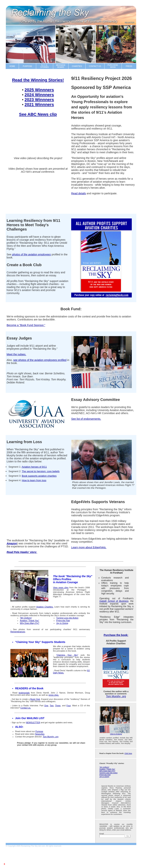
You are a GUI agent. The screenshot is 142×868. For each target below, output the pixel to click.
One (46, 706)
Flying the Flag (105, 775)
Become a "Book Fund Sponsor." (26, 325)
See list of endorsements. (86, 419)
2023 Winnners (39, 100)
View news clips (61, 588)
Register (130, 23)
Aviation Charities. (45, 607)
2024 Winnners (39, 95)
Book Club (35, 699)
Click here (128, 753)
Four (69, 706)
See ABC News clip (38, 114)
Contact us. (26, 708)
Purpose (39, 731)
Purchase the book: (116, 635)
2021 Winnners (39, 105)
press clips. (54, 695)
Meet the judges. (16, 354)
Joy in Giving (104, 777)
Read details (79, 193)
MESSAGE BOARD (61, 66)
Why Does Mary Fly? (107, 771)
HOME (12, 66)
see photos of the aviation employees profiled (40, 360)
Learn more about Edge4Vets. (89, 547)
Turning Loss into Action (108, 773)
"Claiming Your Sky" (67, 655)
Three (58, 706)
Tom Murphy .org (116, 696)
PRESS (129, 66)
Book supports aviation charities (39, 476)
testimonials (24, 693)
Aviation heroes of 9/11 (34, 467)
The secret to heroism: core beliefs (41, 471)
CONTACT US (95, 66)
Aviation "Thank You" (107, 769)
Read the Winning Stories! (38, 80)
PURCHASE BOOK (113, 66)
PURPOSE (28, 66)
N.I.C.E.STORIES (45, 66)
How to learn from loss (34, 480)
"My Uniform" (104, 767)
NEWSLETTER (33, 722)
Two (52, 706)
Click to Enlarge (116, 734)
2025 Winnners (39, 90)
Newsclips (40, 734)
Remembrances (18, 632)
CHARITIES (77, 66)
